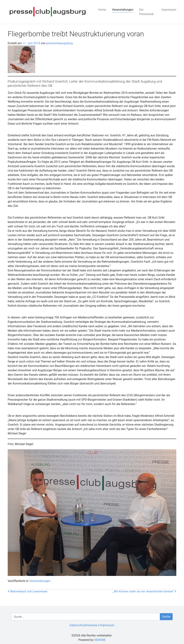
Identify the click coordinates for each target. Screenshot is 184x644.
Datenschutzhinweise (84, 625)
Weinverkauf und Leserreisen (28, 591)
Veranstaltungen (123, 10)
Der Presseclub (146, 12)
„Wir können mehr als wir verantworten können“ (145, 591)
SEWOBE (100, 640)
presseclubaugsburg (59, 43)
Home (102, 10)
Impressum (169, 10)
